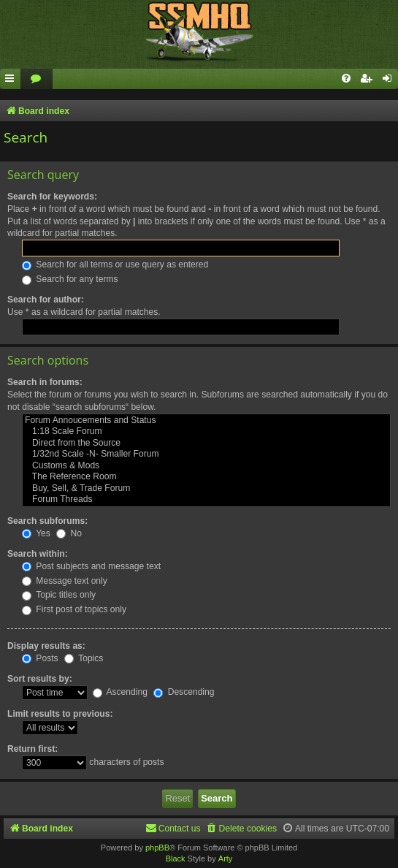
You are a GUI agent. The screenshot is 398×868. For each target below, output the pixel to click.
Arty (226, 859)
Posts (40, 658)
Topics (84, 658)
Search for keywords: (52, 197)
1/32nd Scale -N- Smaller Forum (206, 454)
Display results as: (46, 646)
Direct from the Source (206, 443)
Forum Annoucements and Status (206, 421)
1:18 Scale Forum (206, 432)
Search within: (38, 554)
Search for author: (46, 300)
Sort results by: (40, 679)
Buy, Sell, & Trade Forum (206, 489)
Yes (36, 533)
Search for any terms (70, 279)
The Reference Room (206, 477)
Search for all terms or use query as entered (115, 264)
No (69, 533)
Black (176, 859)
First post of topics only (74, 609)
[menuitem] (37, 79)
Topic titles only (59, 595)
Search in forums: (45, 382)
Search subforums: (47, 521)
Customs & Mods (206, 466)
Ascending (120, 692)
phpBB (157, 848)
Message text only (65, 581)
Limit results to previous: (60, 714)
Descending (184, 692)
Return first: (32, 749)
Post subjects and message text (91, 566)
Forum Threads (206, 500)
